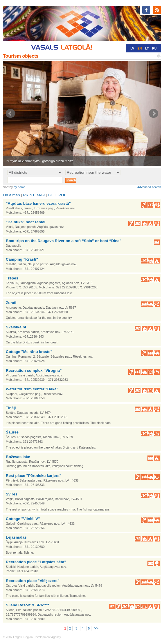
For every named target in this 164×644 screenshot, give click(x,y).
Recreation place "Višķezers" (33, 581)
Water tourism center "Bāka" (32, 389)
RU (154, 48)
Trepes (12, 278)
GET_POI (57, 195)
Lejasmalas (16, 537)
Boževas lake (18, 457)
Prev (10, 114)
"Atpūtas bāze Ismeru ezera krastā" (38, 203)
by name (20, 187)
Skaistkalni (16, 327)
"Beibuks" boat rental (26, 222)
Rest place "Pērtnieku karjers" (34, 476)
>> (96, 628)
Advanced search (149, 187)
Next (154, 114)
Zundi (11, 303)
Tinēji (11, 408)
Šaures (12, 432)
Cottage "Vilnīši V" (23, 519)
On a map (11, 195)
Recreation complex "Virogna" (34, 371)
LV (132, 48)
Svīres (12, 494)
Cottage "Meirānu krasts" (29, 352)
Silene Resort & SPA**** (27, 605)
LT (147, 48)
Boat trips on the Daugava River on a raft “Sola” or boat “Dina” (64, 241)
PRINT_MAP (34, 195)
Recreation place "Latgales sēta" (36, 562)
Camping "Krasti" (22, 259)
